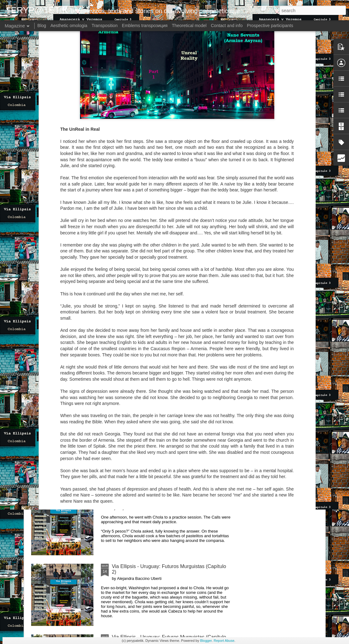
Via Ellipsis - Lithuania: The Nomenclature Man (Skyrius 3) (288, 237)
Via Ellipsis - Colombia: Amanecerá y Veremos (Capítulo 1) (141, 237)
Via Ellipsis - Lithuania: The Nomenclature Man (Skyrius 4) (214, 237)
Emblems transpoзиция (145, 26)
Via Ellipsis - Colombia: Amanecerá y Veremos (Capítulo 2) (67, 237)
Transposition (105, 26)
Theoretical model (189, 26)
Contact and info (227, 26)
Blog (42, 26)
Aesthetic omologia (69, 26)
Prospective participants (270, 26)
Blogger (206, 641)
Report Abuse (224, 641)
